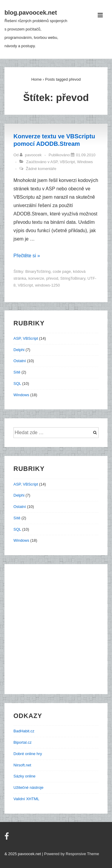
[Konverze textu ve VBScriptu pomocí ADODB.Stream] (86, 155)
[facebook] (7, 838)
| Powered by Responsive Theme (71, 854)
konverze (36, 278)
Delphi (19, 350)
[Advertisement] (56, 629)
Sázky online (24, 776)
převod (52, 278)
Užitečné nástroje (28, 787)
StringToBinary (73, 278)
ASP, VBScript (63, 162)
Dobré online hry (28, 754)
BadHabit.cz (24, 731)
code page (62, 271)
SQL (17, 384)
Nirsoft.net (22, 765)
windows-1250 (47, 285)
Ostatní (20, 361)
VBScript (25, 285)
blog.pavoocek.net (31, 13)
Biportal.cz (23, 742)
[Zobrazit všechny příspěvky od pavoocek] (31, 155)
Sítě (17, 372)
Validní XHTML (26, 799)
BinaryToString (38, 271)
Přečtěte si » (27, 256)
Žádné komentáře (41, 169)
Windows (85, 162)
